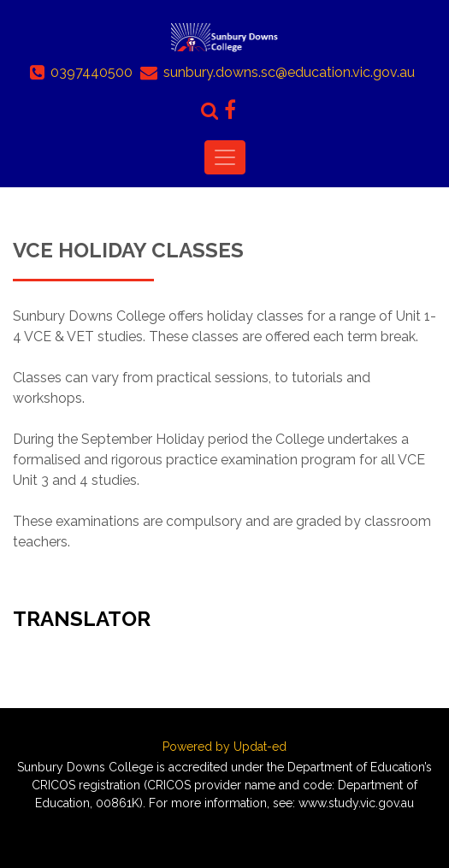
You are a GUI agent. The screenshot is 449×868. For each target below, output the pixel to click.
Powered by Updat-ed (224, 747)
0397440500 (92, 72)
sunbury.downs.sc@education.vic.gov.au (289, 72)
